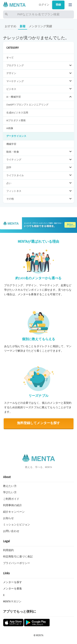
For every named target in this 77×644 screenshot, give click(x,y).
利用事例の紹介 (13, 505)
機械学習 (11, 144)
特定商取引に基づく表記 (18, 557)
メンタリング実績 (40, 26)
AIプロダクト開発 (16, 121)
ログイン (44, 5)
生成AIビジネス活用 (17, 113)
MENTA (40, 635)
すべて (10, 58)
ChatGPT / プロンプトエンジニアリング (28, 105)
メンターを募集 (13, 589)
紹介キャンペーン (14, 512)
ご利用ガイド (11, 499)
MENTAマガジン (12, 602)
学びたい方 (10, 492)
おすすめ (11, 26)
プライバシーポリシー (17, 563)
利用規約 (9, 550)
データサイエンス (16, 136)
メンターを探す (13, 582)
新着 (23, 26)
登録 (58, 5)
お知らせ (9, 518)
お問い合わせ (11, 531)
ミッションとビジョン (17, 525)
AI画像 (10, 128)
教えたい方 (10, 486)
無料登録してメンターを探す (39, 423)
